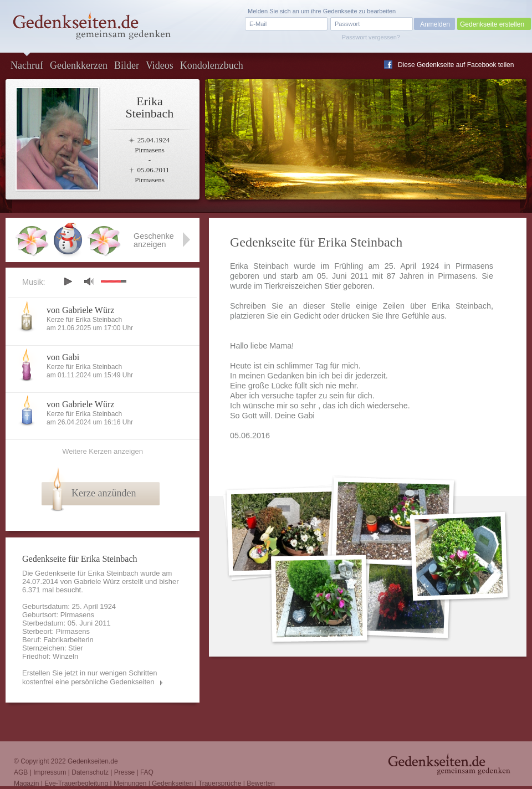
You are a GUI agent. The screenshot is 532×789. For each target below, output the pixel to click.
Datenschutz (90, 772)
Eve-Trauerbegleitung (76, 783)
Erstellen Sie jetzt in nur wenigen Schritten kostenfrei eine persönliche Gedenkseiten (90, 677)
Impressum (50, 772)
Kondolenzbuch (212, 65)
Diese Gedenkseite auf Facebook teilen (456, 65)
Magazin (26, 783)
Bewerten (261, 783)
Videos (160, 65)
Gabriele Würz (97, 581)
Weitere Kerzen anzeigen (103, 451)
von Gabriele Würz (80, 310)
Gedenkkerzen (79, 65)
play (68, 281)
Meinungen (130, 783)
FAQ (147, 772)
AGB (21, 772)
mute (89, 281)
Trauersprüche (220, 783)
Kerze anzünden (104, 493)
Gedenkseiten (172, 783)
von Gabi (63, 357)
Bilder (127, 65)
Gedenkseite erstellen (492, 24)
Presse (124, 772)
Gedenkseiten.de (93, 761)
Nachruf (27, 65)
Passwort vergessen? (371, 37)
